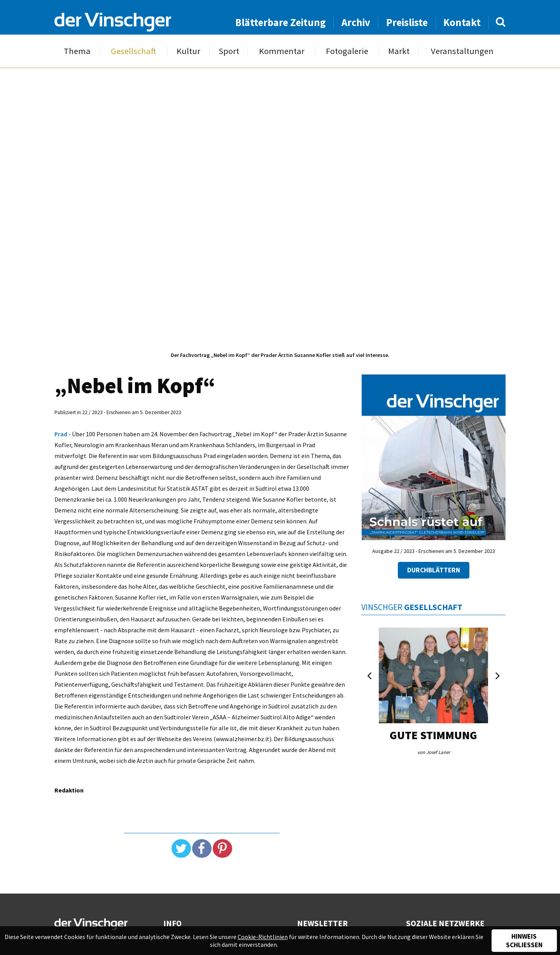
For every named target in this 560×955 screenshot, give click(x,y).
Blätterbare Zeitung (281, 22)
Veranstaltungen (462, 51)
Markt (399, 51)
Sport (229, 51)
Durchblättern (434, 570)
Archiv (356, 22)
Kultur (188, 51)
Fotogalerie (347, 51)
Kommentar (282, 51)
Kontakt (462, 22)
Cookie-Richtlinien (263, 937)
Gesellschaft (134, 51)
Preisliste (407, 22)
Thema (77, 51)
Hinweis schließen (524, 941)
